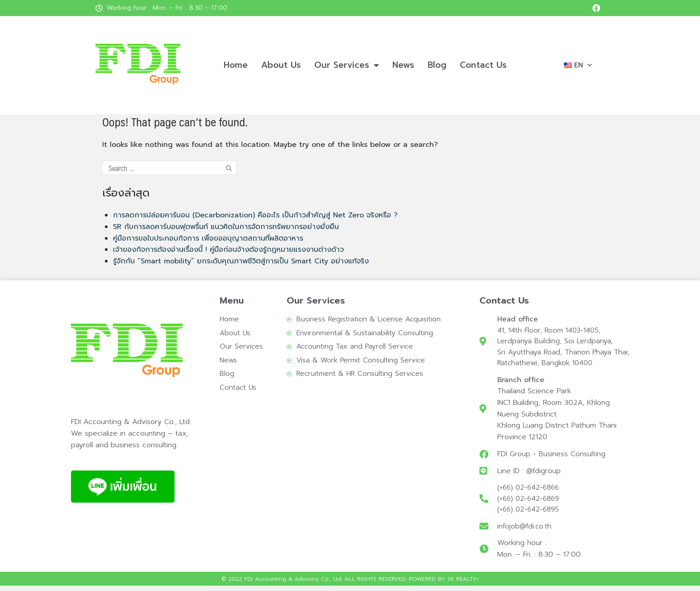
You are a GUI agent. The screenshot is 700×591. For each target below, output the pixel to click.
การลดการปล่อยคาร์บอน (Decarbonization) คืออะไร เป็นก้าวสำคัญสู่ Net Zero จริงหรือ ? (255, 215)
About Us (281, 65)
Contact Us (483, 65)
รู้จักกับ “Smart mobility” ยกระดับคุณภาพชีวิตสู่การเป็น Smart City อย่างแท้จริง (241, 261)
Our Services (347, 65)
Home (236, 65)
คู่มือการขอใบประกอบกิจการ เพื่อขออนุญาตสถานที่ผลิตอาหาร (208, 238)
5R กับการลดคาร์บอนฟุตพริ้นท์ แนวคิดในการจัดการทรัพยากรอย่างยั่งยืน (226, 227)
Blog (437, 65)
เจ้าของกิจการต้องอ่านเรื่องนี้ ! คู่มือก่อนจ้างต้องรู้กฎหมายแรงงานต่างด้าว (228, 250)
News (403, 65)
